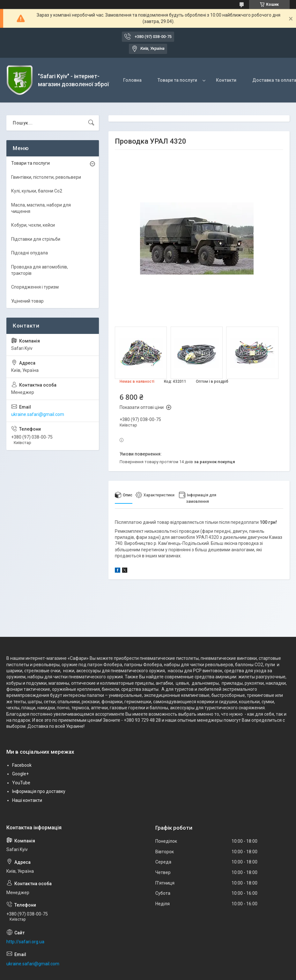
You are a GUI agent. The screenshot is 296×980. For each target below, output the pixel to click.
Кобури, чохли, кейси (33, 225)
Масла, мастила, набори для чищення (41, 208)
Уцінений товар (27, 301)
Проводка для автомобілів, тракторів (40, 270)
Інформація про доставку (39, 791)
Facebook (22, 765)
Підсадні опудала (30, 253)
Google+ (20, 774)
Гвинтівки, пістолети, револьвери (46, 177)
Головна (132, 80)
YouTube (21, 783)
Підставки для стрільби (36, 239)
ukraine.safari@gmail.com (38, 414)
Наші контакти (27, 800)
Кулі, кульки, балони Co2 (37, 191)
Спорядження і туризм (35, 287)
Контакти (226, 80)
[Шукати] (91, 123)
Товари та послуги (177, 80)
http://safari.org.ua (25, 942)
